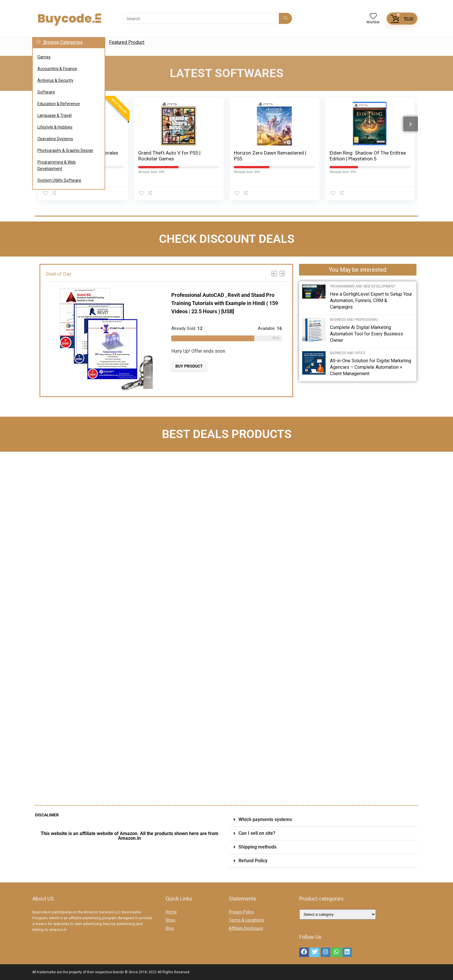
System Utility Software (59, 180)
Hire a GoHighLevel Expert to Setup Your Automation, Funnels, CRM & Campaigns (371, 301)
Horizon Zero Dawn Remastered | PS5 (270, 155)
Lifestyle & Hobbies (55, 127)
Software (46, 92)
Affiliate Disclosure (246, 928)
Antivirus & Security (55, 80)
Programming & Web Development (57, 165)
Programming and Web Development (363, 286)
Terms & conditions (247, 920)
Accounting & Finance (57, 69)
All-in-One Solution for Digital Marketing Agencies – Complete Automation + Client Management (371, 367)
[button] (324, 820)
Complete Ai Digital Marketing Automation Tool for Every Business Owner (366, 334)
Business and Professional (354, 320)
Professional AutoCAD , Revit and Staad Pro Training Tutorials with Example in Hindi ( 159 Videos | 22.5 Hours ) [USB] (222, 303)
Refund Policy (253, 861)
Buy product (186, 366)
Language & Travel (55, 115)
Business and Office (348, 353)
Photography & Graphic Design (65, 150)
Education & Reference (59, 104)
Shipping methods (257, 847)
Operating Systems (55, 139)
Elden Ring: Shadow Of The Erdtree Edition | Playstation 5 (368, 155)
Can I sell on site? (257, 833)
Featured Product (127, 42)
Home (171, 912)
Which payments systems (265, 819)
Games (44, 57)
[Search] (285, 18)
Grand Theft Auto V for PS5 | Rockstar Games (169, 155)
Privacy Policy (241, 912)
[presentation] (411, 124)
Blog (170, 928)
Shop (171, 920)
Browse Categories (59, 42)
